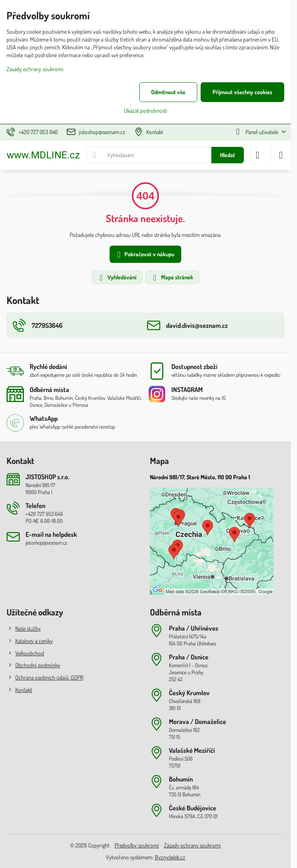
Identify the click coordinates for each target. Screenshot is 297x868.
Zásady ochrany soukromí (192, 845)
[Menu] (281, 155)
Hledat (228, 155)
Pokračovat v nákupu (144, 255)
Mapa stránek (172, 278)
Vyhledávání (117, 278)
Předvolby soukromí (137, 845)
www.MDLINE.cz (43, 155)
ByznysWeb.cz (170, 857)
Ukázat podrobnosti (146, 110)
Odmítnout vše (168, 92)
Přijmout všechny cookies (242, 92)
